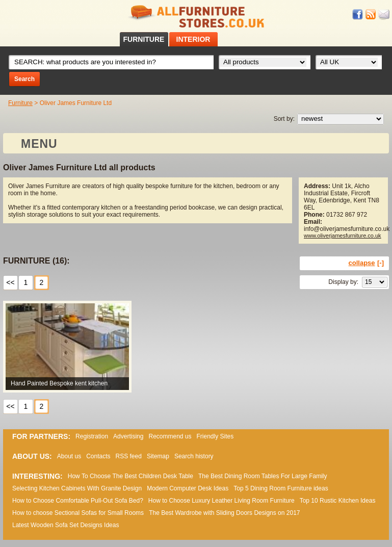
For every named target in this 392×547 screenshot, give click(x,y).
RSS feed (371, 15)
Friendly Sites (215, 436)
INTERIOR (193, 39)
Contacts (98, 456)
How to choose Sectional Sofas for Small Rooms (78, 513)
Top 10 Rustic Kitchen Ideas (338, 501)
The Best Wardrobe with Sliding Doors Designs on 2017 (224, 513)
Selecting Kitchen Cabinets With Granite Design (77, 488)
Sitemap (158, 456)
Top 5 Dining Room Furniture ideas (281, 488)
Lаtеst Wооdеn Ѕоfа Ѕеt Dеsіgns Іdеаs (66, 525)
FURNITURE (144, 39)
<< (10, 282)
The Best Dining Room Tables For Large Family (263, 476)
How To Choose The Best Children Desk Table (130, 476)
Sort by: (284, 119)
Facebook (358, 15)
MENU (39, 144)
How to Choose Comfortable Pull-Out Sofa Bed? (78, 501)
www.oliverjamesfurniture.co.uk (343, 236)
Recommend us (170, 436)
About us (69, 456)
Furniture (20, 103)
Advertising (128, 436)
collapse (362, 263)
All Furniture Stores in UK (196, 17)
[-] (381, 263)
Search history (194, 456)
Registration (92, 436)
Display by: (343, 282)
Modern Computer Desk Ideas (188, 488)
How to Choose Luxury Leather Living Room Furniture (221, 501)
